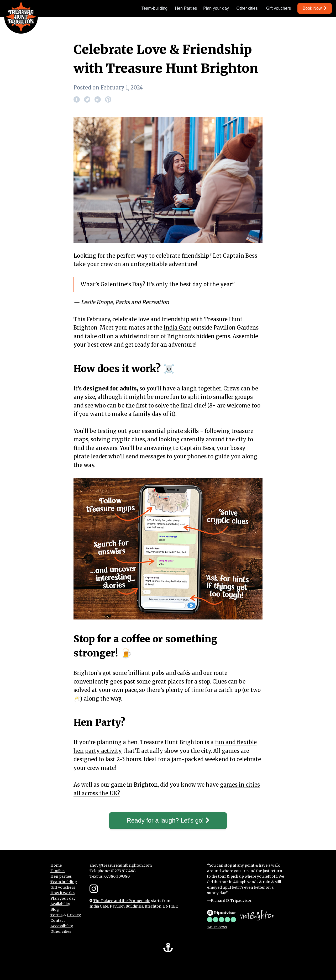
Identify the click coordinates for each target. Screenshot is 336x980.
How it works (62, 893)
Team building (64, 882)
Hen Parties (186, 8)
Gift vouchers (279, 8)
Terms (56, 915)
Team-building (155, 8)
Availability (60, 904)
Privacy (74, 915)
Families (58, 871)
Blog (55, 909)
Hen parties (61, 876)
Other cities (247, 8)
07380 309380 (117, 876)
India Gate (177, 328)
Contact (58, 920)
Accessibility (62, 926)
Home (56, 865)
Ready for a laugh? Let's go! (168, 821)
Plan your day (216, 8)
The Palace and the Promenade (122, 901)
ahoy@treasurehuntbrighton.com (121, 865)
